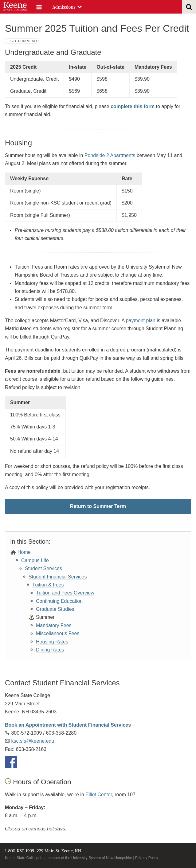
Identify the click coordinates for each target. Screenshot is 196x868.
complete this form (133, 106)
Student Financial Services (58, 577)
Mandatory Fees (54, 625)
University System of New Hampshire (102, 858)
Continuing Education (59, 601)
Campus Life (35, 560)
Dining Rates (50, 650)
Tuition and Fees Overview (65, 593)
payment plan (141, 320)
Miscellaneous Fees (58, 633)
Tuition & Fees (48, 585)
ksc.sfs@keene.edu (33, 741)
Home (24, 552)
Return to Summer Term (98, 506)
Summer (45, 617)
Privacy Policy (147, 858)
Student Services (43, 568)
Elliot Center (99, 795)
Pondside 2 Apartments (110, 155)
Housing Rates (52, 642)
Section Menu (24, 41)
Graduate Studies (55, 609)
